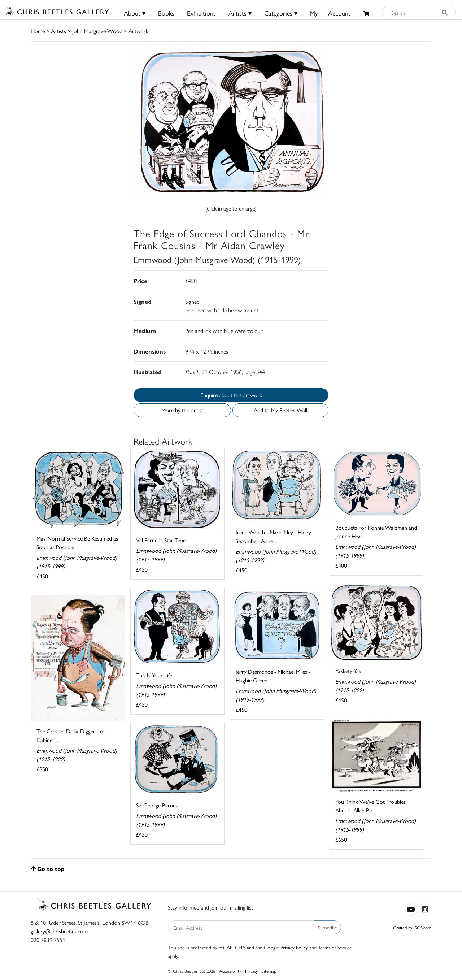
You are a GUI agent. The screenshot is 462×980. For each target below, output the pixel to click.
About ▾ (135, 13)
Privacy (251, 971)
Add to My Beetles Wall (280, 410)
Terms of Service (335, 947)
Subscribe (328, 927)
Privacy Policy (294, 947)
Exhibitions (201, 13)
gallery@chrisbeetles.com (59, 931)
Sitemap (269, 971)
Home (38, 31)
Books (166, 13)
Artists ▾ (240, 13)
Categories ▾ (281, 13)
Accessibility (230, 971)
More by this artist (182, 410)
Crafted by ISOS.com (412, 927)
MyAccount (330, 13)
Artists (58, 31)
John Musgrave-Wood (97, 31)
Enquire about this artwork (231, 395)
